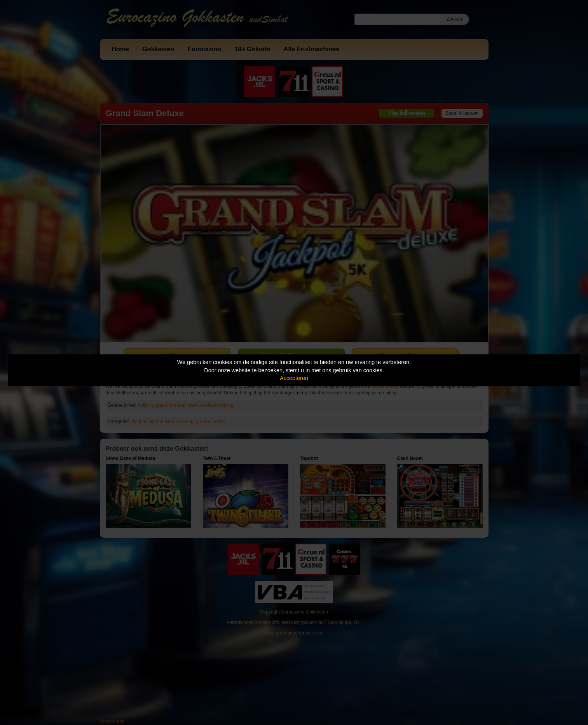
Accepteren (294, 378)
